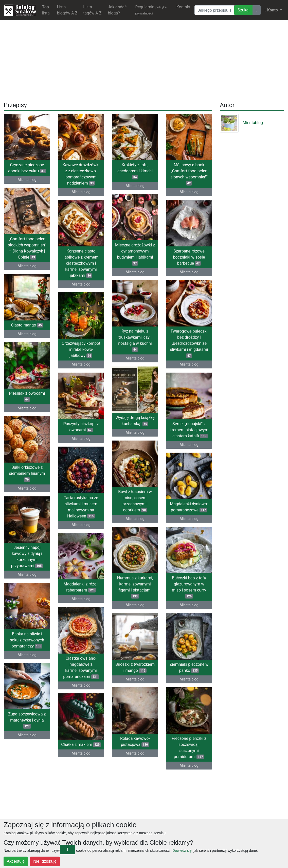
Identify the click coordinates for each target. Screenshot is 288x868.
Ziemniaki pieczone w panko (189, 666)
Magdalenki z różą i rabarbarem (81, 588)
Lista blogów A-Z (67, 10)
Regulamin (151, 10)
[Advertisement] (144, 60)
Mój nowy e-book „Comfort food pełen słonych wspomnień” (189, 174)
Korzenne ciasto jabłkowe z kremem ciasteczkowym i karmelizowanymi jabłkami (81, 263)
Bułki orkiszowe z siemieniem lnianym (27, 473)
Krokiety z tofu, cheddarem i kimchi (135, 171)
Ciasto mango (27, 325)
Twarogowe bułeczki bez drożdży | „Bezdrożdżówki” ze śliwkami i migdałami (189, 343)
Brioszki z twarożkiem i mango (135, 666)
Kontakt (183, 7)
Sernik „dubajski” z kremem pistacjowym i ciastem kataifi (168, 430)
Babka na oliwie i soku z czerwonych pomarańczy (27, 639)
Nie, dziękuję (45, 861)
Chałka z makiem (81, 744)
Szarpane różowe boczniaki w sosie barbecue (189, 257)
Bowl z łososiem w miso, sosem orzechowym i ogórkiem (135, 500)
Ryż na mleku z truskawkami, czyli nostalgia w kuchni (135, 340)
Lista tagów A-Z (92, 10)
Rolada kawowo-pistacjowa (146, 740)
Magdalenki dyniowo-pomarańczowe (168, 508)
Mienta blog (27, 180)
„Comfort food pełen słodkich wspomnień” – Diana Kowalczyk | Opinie (27, 248)
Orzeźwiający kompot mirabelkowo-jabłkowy (81, 349)
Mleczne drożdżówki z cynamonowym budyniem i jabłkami (135, 254)
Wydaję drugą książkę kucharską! (135, 419)
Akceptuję (16, 861)
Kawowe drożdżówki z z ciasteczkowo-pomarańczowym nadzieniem (81, 174)
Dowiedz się (182, 850)
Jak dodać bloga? (117, 10)
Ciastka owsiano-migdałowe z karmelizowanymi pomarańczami (81, 667)
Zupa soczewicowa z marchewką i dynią (27, 719)
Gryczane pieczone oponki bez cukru (27, 168)
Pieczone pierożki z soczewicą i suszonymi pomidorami (178, 747)
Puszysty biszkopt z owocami (102, 425)
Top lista (46, 10)
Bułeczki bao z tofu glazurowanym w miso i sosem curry (189, 586)
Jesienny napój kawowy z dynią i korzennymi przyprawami (27, 556)
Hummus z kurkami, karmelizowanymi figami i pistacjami (135, 586)
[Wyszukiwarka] (214, 10)
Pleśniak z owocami (27, 396)
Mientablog (241, 123)
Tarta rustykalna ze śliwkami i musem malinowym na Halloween (102, 505)
